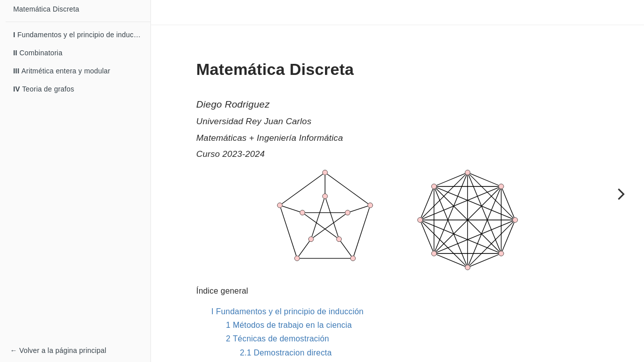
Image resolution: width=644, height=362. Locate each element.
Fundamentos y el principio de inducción (80, 35)
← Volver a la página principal (58, 350)
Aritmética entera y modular (62, 71)
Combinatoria (38, 53)
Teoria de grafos (44, 89)
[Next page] (621, 194)
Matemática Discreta (46, 9)
